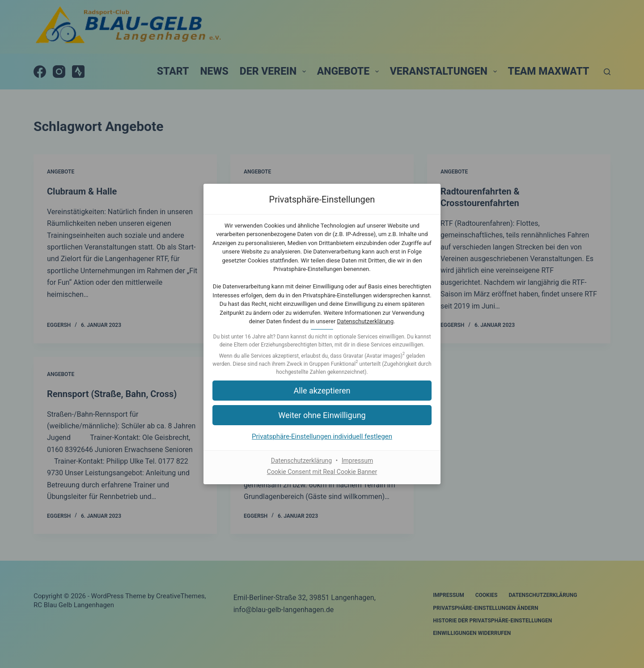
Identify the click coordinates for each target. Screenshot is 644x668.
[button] (322, 391)
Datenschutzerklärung (366, 321)
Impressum (357, 461)
